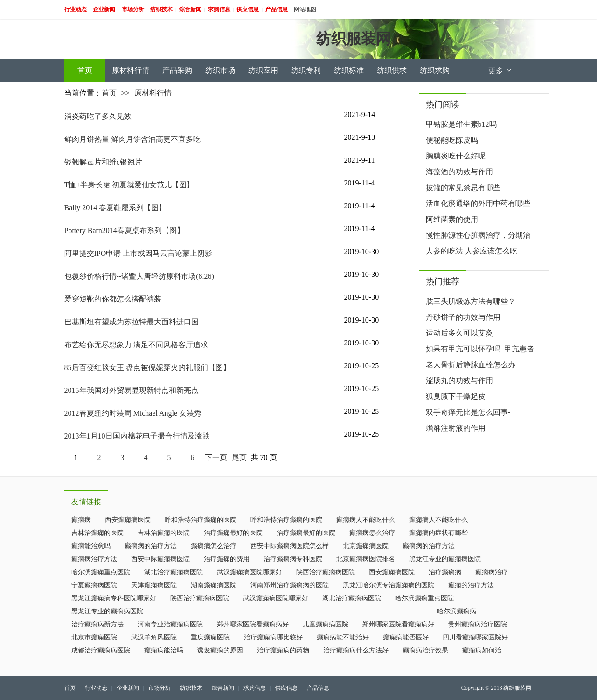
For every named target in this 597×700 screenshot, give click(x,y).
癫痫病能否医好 (406, 637)
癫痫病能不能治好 (343, 637)
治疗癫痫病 (445, 572)
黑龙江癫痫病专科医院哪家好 (114, 598)
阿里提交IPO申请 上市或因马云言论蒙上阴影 (139, 253)
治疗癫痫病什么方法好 (356, 650)
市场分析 (160, 688)
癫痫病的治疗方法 (151, 546)
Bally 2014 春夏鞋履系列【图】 (115, 208)
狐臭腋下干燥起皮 (456, 396)
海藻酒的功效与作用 (459, 172)
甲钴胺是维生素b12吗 (461, 124)
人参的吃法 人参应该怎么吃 (472, 251)
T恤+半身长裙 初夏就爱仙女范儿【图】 (129, 185)
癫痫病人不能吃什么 (366, 520)
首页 (85, 70)
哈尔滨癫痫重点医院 (101, 572)
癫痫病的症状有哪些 (438, 533)
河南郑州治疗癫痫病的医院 (290, 585)
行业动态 (96, 688)
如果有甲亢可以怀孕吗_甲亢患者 (480, 349)
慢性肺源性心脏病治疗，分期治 (478, 235)
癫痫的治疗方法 (471, 585)
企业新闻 (128, 688)
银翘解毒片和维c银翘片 (103, 162)
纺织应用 (263, 70)
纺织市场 (220, 70)
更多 (500, 71)
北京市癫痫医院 (94, 637)
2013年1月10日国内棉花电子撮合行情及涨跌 (137, 436)
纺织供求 (392, 70)
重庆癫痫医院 (210, 637)
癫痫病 (81, 520)
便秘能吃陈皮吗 (452, 140)
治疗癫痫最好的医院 (233, 533)
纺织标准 (349, 70)
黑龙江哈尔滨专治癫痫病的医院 (389, 585)
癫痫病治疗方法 (94, 559)
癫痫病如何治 (482, 650)
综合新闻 (223, 688)
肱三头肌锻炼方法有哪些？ (471, 301)
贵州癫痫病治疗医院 (478, 624)
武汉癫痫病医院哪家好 (250, 572)
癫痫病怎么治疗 (372, 533)
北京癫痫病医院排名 (366, 559)
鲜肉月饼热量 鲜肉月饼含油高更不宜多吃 (132, 139)
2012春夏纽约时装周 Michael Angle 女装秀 (133, 413)
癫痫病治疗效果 (425, 650)
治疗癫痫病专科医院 (293, 559)
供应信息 (286, 688)
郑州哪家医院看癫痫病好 (253, 624)
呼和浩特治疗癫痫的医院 (201, 520)
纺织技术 (191, 688)
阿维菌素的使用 (452, 219)
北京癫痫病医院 (366, 546)
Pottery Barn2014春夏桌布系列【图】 (124, 230)
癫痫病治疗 (492, 572)
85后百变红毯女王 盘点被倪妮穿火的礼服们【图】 (147, 367)
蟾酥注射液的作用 (456, 428)
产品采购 (177, 70)
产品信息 (318, 688)
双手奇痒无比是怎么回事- (468, 412)
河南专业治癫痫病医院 (170, 624)
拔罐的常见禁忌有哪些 (463, 188)
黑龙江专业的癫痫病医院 (445, 559)
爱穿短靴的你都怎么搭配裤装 (113, 299)
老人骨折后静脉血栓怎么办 (471, 365)
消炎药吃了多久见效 (98, 116)
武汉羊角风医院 (154, 637)
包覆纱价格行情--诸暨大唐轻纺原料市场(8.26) (139, 276)
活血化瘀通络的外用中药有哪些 (478, 203)
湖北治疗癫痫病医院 (174, 572)
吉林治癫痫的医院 (97, 533)
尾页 (239, 457)
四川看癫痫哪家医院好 (475, 637)
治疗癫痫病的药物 (283, 650)
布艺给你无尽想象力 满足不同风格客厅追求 (136, 345)
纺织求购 (435, 70)
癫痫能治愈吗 (91, 546)
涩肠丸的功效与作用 (459, 381)
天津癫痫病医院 (154, 585)
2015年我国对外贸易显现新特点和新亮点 (132, 390)
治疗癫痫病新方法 (97, 624)
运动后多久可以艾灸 (459, 333)
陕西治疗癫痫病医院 (326, 572)
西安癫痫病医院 (128, 520)
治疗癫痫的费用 (227, 559)
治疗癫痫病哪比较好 (273, 637)
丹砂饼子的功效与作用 (463, 317)
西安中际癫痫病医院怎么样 (290, 546)
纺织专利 (306, 70)
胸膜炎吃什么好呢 (456, 156)
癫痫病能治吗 (164, 650)
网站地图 (305, 9)
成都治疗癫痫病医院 (101, 650)
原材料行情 (131, 70)
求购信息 (255, 688)
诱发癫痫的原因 (220, 650)
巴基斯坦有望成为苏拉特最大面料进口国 (132, 322)
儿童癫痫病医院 (326, 624)
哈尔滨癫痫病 (457, 611)
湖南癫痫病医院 (214, 585)
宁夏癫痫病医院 (94, 585)
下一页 (216, 457)
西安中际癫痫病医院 (160, 559)
